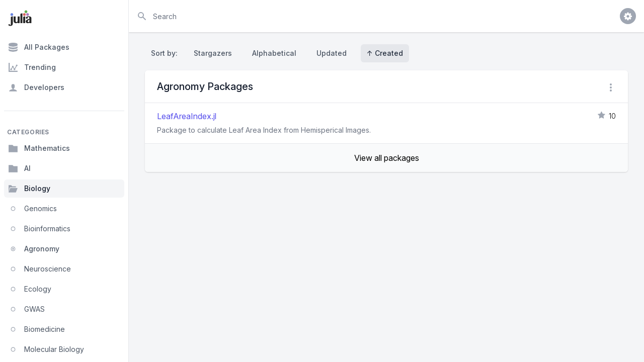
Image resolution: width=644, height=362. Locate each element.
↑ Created (385, 53)
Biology (29, 189)
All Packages (39, 47)
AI (19, 168)
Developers (36, 87)
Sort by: (166, 53)
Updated (332, 53)
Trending (32, 67)
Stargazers (213, 53)
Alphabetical (274, 53)
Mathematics (39, 148)
